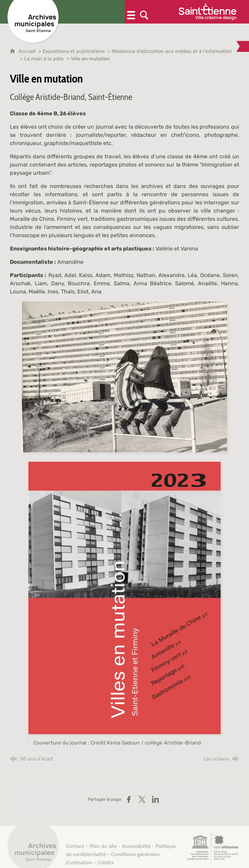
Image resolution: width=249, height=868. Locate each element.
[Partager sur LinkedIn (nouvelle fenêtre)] (155, 799)
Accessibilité (136, 846)
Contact (75, 846)
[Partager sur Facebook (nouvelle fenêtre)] (129, 799)
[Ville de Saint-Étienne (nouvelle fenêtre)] (207, 12)
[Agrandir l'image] (124, 376)
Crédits (106, 863)
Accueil (28, 51)
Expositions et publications (74, 51)
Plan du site (103, 846)
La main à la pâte (44, 59)
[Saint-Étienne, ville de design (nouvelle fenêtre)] (213, 848)
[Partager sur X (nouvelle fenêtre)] (142, 799)
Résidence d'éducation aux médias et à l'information (172, 51)
